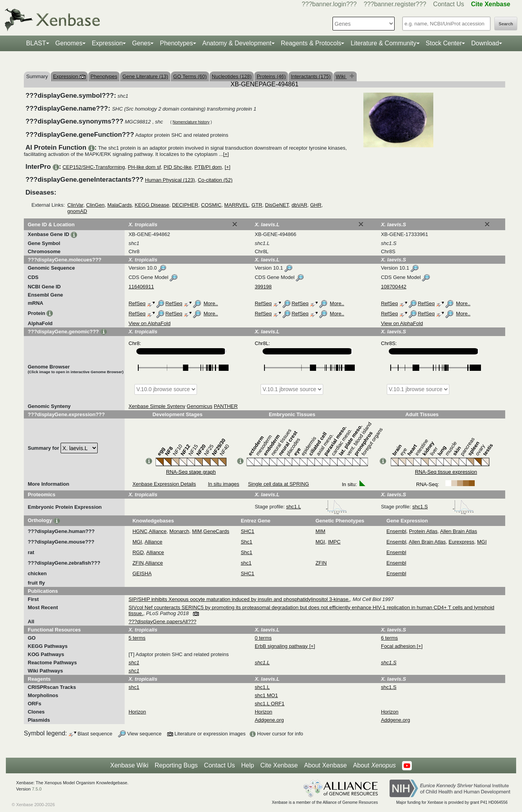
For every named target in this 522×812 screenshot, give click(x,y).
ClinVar (75, 205)
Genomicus (200, 406)
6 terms (389, 638)
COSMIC (211, 205)
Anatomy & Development (237, 43)
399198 (263, 287)
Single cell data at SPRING (279, 484)
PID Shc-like (178, 167)
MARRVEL (237, 205)
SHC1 (248, 531)
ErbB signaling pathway (282, 646)
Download (485, 43)
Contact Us (449, 4)
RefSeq (137, 303)
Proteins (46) (271, 76)
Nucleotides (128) (232, 76)
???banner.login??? (329, 4)
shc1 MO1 (266, 695)
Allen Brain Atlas (459, 531)
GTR (257, 205)
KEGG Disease (152, 205)
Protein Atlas (423, 531)
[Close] (235, 224)
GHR (316, 205)
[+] (226, 154)
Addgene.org (269, 720)
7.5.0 (37, 789)
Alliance (158, 531)
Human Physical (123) (170, 180)
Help (248, 765)
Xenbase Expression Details (164, 484)
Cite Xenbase (279, 765)
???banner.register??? (395, 4)
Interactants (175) (311, 76)
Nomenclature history (191, 122)
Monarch (180, 531)
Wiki (341, 76)
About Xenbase (325, 765)
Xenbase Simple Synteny (157, 406)
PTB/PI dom (208, 167)
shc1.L (316, 507)
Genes (141, 43)
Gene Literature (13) (145, 76)
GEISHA (142, 573)
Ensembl (396, 531)
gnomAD (77, 211)
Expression (107, 43)
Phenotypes (176, 43)
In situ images (223, 484)
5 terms (137, 638)
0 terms (263, 638)
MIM (197, 531)
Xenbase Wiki (129, 765)
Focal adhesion (399, 646)
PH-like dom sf (144, 167)
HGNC (140, 531)
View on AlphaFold (149, 323)
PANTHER (226, 406)
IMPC (334, 542)
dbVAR (299, 205)
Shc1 (247, 542)
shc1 (246, 563)
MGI (137, 542)
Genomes (69, 43)
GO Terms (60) (190, 76)
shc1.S (443, 507)
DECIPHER (185, 205)
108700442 (394, 287)
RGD (138, 552)
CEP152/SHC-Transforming (94, 167)
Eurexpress (461, 542)
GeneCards (216, 531)
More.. (211, 303)
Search (506, 24)
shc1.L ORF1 (270, 704)
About (375, 765)
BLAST (36, 43)
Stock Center (444, 43)
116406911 (141, 287)
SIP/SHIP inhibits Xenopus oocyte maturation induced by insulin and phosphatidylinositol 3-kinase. (239, 599)
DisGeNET (277, 205)
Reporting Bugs (176, 765)
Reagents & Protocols (311, 43)
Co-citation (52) (215, 180)
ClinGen (95, 205)
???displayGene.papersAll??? (162, 622)
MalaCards (120, 205)
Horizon (137, 712)
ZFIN (138, 563)
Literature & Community (383, 43)
